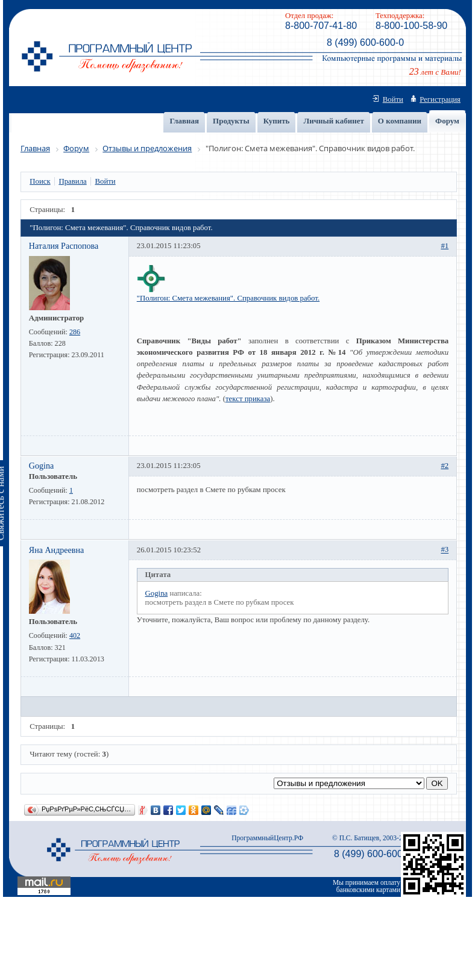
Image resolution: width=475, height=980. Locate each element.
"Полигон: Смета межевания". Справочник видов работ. (228, 298)
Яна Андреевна (57, 550)
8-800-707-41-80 (321, 26)
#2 (445, 466)
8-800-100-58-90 (411, 26)
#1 (445, 246)
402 (75, 635)
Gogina (41, 466)
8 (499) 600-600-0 (365, 42)
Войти (393, 99)
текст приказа (248, 399)
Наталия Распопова (64, 246)
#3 (445, 550)
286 (75, 332)
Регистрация (440, 99)
